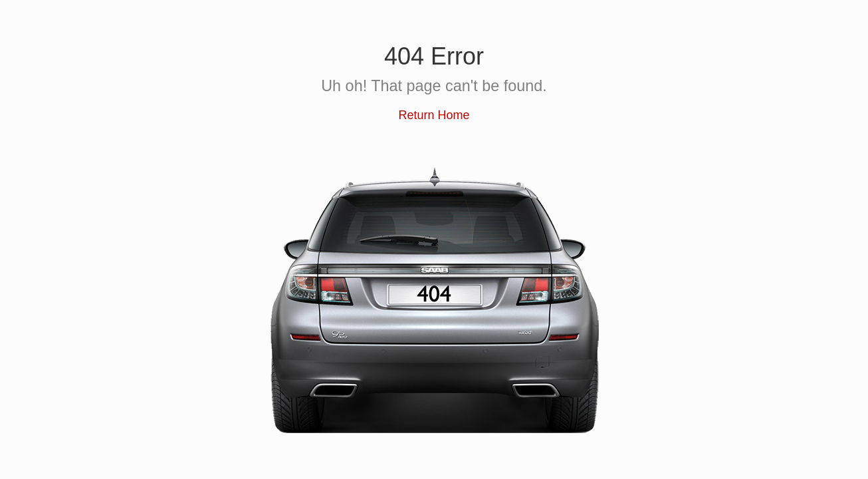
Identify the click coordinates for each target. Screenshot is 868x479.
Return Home (434, 115)
